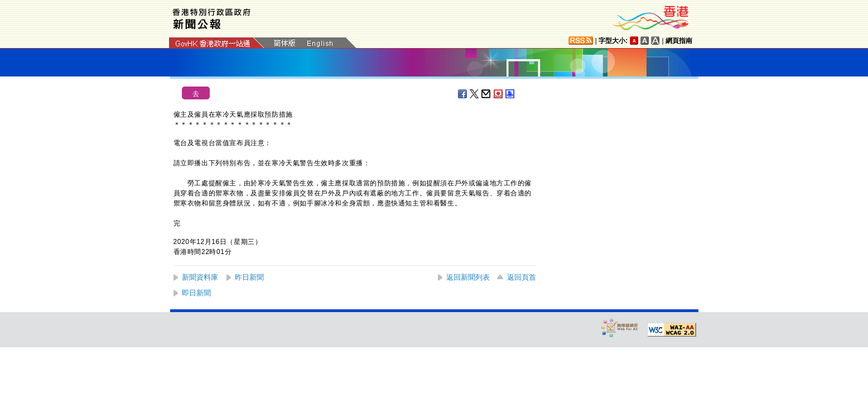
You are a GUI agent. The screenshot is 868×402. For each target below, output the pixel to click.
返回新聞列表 (468, 277)
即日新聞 (196, 293)
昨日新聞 (249, 277)
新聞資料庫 (200, 277)
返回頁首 (522, 277)
